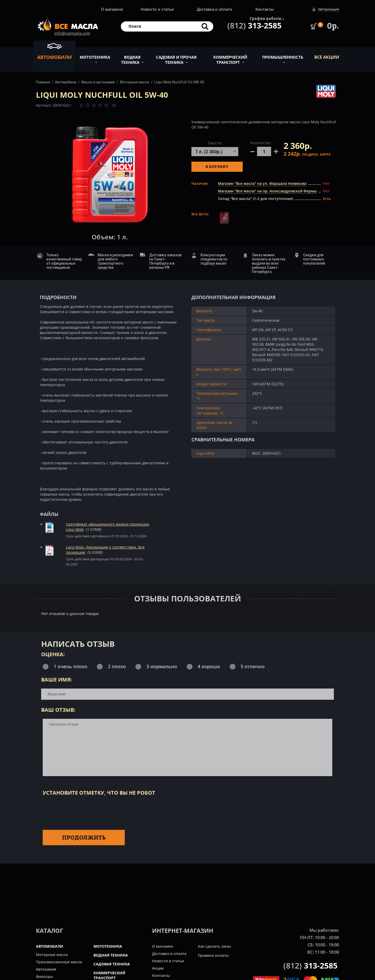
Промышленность (283, 54)
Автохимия (46, 969)
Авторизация (329, 9)
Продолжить (84, 837)
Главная (43, 82)
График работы (265, 18)
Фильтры (44, 976)
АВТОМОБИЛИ (50, 946)
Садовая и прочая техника (176, 57)
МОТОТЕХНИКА (108, 946)
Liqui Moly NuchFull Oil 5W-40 (179, 82)
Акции (158, 968)
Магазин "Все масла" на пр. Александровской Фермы (267, 191)
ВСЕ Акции (327, 57)
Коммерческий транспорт (230, 57)
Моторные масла (135, 82)
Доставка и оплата (214, 9)
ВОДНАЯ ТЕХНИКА (111, 955)
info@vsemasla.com (72, 33)
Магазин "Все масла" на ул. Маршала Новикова (262, 183)
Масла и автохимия (98, 82)
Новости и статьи (157, 9)
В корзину (217, 166)
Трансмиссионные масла (59, 962)
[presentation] (82, 812)
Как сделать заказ (214, 946)
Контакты (265, 9)
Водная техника (131, 57)
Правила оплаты (213, 955)
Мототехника (95, 54)
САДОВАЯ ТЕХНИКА (112, 964)
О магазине (112, 9)
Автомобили (55, 51)
